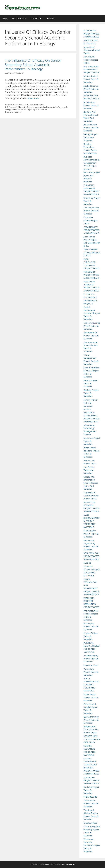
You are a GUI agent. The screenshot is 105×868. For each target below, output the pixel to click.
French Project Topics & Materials (90, 383)
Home (5, 18)
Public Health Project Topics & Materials (91, 697)
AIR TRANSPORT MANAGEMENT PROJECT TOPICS (91, 69)
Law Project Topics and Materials (89, 470)
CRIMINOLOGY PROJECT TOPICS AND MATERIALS (91, 230)
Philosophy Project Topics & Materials (91, 626)
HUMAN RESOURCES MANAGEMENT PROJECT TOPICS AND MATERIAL (91, 416)
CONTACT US (36, 18)
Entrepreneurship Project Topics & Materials (92, 326)
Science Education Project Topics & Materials (29, 110)
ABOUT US (50, 18)
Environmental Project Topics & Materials (91, 335)
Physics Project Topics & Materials (91, 636)
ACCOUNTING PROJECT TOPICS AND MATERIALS (91, 34)
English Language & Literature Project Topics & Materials (92, 313)
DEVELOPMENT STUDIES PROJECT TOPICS (92, 252)
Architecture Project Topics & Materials (91, 105)
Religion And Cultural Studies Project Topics (91, 730)
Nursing (87, 563)
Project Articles (91, 665)
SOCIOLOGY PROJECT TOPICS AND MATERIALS (91, 780)
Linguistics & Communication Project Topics (91, 496)
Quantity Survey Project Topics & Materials (91, 720)
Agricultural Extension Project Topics (92, 50)
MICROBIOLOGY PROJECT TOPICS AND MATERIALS (91, 556)
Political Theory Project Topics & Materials (91, 659)
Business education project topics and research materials (92, 176)
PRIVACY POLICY (19, 18)
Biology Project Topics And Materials (91, 137)
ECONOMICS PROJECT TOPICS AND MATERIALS (91, 275)
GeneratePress (69, 864)
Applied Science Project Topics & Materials (91, 89)
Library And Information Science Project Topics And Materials (91, 483)
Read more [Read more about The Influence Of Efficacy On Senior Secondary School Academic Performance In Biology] (33, 98)
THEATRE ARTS (90, 797)
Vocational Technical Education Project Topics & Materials (92, 845)
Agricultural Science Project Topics (91, 60)
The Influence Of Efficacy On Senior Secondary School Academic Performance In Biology (33, 65)
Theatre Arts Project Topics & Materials (91, 803)
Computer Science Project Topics (91, 220)
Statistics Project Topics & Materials (91, 790)
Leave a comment (14, 112)
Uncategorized (90, 823)
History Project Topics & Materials (90, 403)
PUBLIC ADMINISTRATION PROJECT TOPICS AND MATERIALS (91, 685)
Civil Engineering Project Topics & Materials (91, 211)
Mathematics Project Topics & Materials (91, 534)
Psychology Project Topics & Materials (91, 672)
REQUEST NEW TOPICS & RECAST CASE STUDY (92, 739)
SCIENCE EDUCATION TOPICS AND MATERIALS (26, 104)
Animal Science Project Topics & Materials (91, 79)
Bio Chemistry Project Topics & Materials (91, 128)
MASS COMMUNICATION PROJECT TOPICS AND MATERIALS (92, 521)
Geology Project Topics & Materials (91, 393)
